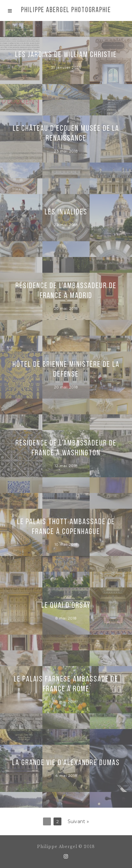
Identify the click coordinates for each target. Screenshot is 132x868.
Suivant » (78, 821)
